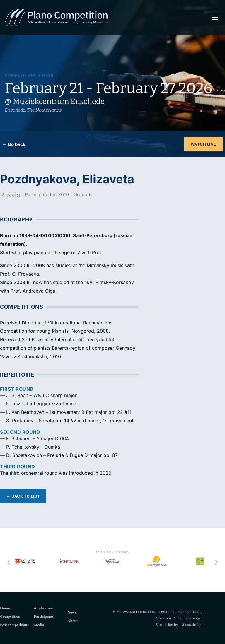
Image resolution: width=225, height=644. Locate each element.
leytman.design (191, 625)
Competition (10, 616)
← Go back (14, 144)
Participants (44, 616)
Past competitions (14, 625)
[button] (215, 18)
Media (39, 625)
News (72, 612)
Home (5, 608)
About (73, 621)
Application (43, 608)
